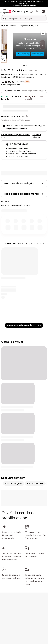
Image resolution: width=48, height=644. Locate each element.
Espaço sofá (23, 26)
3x (17, 116)
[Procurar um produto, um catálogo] (5, 18)
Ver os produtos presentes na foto (15, 136)
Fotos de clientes (37, 136)
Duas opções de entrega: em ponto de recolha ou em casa (34, 580)
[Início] (2, 26)
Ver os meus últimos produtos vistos (24, 325)
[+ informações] (31, 99)
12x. (24, 116)
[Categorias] (5, 10)
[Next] (43, 45)
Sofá (31, 26)
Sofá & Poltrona (10, 26)
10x (20, 116)
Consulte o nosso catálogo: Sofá (16, 205)
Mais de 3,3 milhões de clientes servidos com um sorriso (11, 557)
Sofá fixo (38, 26)
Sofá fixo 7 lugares (14, 483)
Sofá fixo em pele (35, 483)
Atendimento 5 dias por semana (35, 555)
